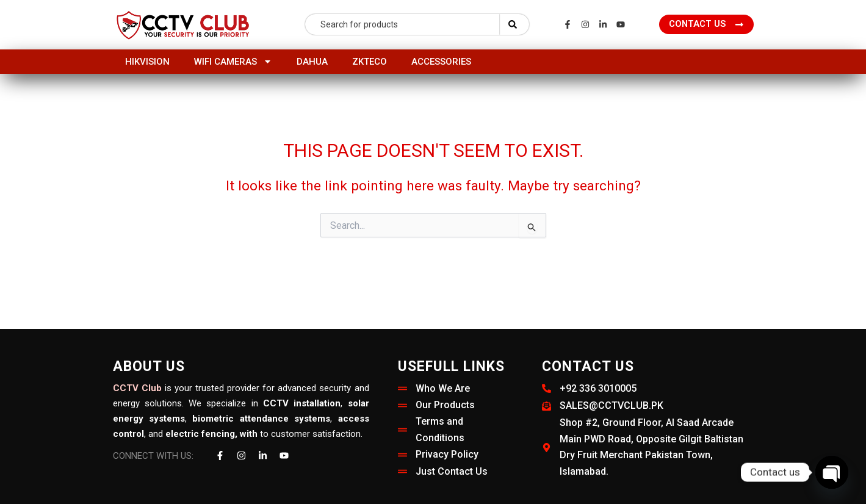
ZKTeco (370, 62)
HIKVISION (147, 62)
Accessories (441, 62)
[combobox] (402, 24)
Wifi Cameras (233, 61)
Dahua (312, 62)
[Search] (514, 24)
